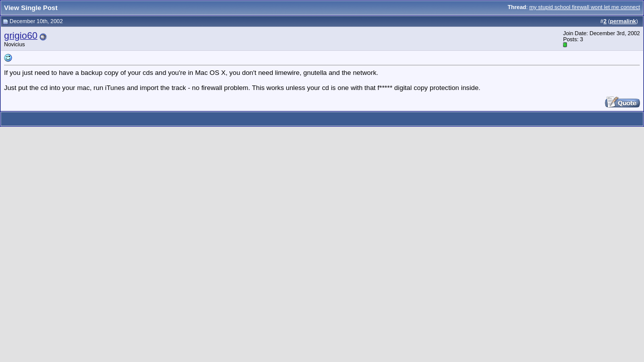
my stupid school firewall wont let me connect (585, 7)
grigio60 (21, 35)
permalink (623, 21)
